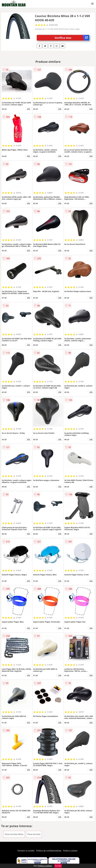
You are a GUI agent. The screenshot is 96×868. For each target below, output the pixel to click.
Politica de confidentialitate (49, 851)
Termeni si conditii (26, 851)
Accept (58, 866)
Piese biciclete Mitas (14, 834)
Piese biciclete (34, 834)
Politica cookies (70, 851)
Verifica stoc (72, 38)
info (28, 109)
